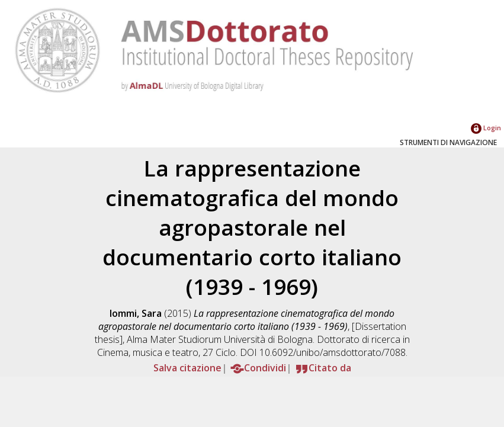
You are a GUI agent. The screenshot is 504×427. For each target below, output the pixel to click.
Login (486, 128)
